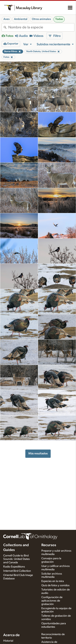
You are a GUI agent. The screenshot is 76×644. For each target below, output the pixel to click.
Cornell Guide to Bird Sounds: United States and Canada (17, 559)
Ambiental (21, 19)
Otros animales (41, 19)
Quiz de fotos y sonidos (55, 585)
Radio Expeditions (14, 567)
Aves (6, 19)
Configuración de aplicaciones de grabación (52, 601)
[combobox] (41, 27)
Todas (59, 19)
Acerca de (11, 635)
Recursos (49, 545)
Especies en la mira (53, 581)
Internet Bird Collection (17, 571)
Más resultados (38, 453)
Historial (8, 641)
